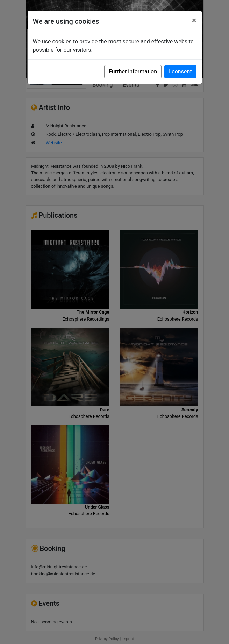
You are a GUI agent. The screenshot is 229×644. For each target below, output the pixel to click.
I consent (180, 72)
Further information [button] (133, 72)
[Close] (194, 20)
